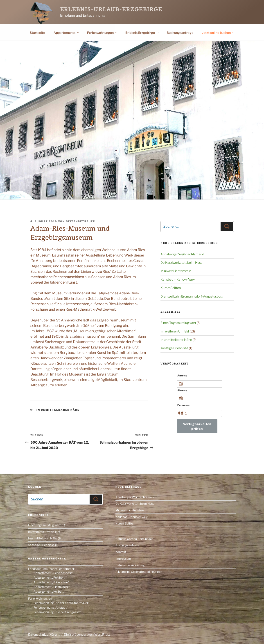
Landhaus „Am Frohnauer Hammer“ (52, 569)
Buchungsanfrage (180, 33)
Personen (183, 405)
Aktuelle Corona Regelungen (134, 539)
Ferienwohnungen (103, 33)
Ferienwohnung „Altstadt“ (51, 608)
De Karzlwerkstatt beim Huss (181, 262)
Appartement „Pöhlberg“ (50, 578)
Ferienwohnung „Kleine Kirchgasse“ (57, 612)
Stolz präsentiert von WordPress (87, 634)
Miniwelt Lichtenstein (176, 271)
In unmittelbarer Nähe (58, 410)
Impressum (123, 559)
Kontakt (121, 552)
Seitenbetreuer (81, 221)
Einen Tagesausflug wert (178, 323)
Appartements (67, 33)
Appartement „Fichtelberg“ (52, 587)
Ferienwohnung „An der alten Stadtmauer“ (61, 603)
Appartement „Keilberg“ (50, 592)
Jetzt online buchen (219, 33)
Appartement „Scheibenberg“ (53, 573)
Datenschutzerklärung (130, 565)
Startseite (37, 33)
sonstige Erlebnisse (174, 348)
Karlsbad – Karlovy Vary (178, 279)
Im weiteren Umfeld (175, 331)
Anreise (182, 376)
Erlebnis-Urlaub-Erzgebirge (111, 9)
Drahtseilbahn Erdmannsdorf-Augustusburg (192, 296)
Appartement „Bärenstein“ (51, 582)
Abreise (182, 390)
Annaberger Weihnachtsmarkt (182, 254)
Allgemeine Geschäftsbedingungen (139, 572)
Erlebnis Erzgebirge (142, 33)
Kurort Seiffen (171, 288)
